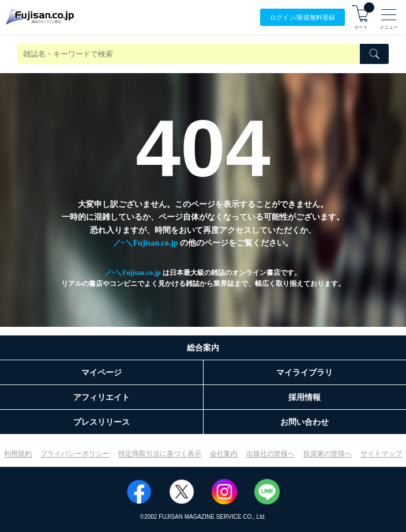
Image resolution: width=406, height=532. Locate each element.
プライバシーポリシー (75, 454)
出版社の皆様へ (270, 454)
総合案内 (203, 348)
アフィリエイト (101, 397)
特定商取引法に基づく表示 (160, 454)
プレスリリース (101, 422)
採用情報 (304, 397)
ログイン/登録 (302, 18)
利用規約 (18, 454)
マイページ (101, 372)
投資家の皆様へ (328, 454)
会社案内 (224, 454)
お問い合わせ (304, 422)
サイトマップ (381, 454)
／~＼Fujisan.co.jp (146, 243)
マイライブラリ (304, 372)
